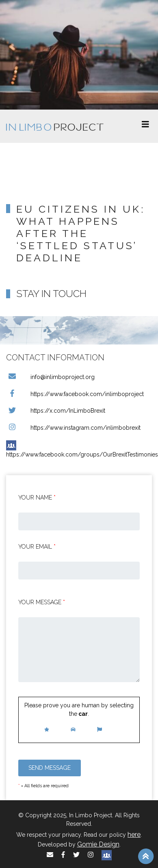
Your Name (37, 498)
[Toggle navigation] (145, 126)
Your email (37, 547)
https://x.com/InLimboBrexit (56, 411)
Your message (42, 602)
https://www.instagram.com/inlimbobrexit (73, 428)
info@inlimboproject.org (50, 377)
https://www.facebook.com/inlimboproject (75, 394)
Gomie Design (98, 844)
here (134, 835)
